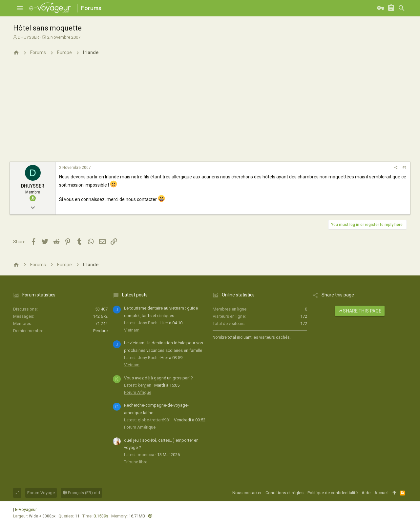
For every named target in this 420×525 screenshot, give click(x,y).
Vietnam (132, 330)
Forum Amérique (140, 427)
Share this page (360, 311)
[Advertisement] (210, 112)
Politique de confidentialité (333, 493)
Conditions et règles (284, 493)
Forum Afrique (138, 392)
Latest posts (135, 295)
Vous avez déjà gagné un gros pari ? (158, 378)
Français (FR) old (81, 493)
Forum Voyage (41, 493)
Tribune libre (136, 462)
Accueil (381, 493)
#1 (405, 168)
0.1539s (101, 516)
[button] (20, 8)
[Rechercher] (402, 8)
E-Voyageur (26, 509)
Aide (366, 493)
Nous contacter (247, 493)
